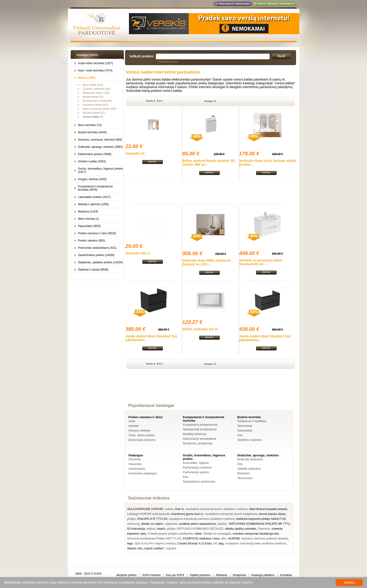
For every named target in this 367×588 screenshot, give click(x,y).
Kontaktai (286, 575)
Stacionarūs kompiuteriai (199, 439)
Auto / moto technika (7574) (95, 71)
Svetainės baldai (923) (95, 105)
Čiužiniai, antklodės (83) (96, 89)
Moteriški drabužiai (250, 459)
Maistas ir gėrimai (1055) (93, 204)
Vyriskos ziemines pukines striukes (265, 538)
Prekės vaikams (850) (92, 241)
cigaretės (171, 524)
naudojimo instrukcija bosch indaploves (231, 514)
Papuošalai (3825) (89, 226)
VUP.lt (98, 574)
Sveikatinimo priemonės (199, 482)
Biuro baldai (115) (93, 85)
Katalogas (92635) (87, 55)
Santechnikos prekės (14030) (96, 255)
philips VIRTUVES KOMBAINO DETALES (195, 529)
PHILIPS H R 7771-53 (152, 519)
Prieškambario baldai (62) (97, 101)
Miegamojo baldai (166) (96, 93)
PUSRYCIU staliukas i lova (201, 538)
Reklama (222, 575)
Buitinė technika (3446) (92, 132)
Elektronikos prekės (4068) (95, 154)
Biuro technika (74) (90, 125)
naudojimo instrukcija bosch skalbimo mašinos (217, 509)
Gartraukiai (245, 430)
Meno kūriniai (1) (88, 219)
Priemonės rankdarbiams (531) (97, 248)
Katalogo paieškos (263, 575)
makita (169, 509)
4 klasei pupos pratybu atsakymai (170, 534)
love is (179, 509)
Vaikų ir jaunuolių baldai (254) (99, 109)
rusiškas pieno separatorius (197, 524)
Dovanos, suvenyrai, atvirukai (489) (100, 140)
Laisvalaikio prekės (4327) (94, 197)
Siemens (264, 529)
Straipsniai (239, 575)
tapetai (222, 524)
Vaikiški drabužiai (249, 469)
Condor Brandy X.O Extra (195, 543)
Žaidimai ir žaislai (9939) (93, 270)
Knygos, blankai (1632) (92, 179)
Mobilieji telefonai (195, 434)
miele (198, 534)
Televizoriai (245, 426)
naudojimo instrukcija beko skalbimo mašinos (256, 543)
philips (131, 519)
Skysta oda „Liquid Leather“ (146, 548)
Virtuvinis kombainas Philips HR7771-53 (154, 538)
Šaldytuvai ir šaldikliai (252, 421)
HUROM (234, 538)
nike (224, 538)
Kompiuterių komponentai (200, 425)
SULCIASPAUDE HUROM (145, 509)
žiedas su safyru (152, 524)
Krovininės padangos (143, 473)
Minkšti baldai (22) (93, 97)
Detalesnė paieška (169, 62)
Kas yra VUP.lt (175, 575)
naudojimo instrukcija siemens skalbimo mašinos (202, 519)
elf (215, 543)
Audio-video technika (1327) (95, 63)
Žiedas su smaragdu (217, 534)
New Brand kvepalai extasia (268, 509)
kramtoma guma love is (187, 514)
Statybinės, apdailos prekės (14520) (100, 262)
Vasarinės (135, 464)
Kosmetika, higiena (196, 463)
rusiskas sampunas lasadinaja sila (256, 534)
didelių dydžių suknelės (241, 529)
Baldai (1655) (87, 78)
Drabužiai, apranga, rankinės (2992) (100, 147)
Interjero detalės (139, 430)
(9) (93, 117)
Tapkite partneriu (200, 575)
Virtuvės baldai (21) (94, 113)
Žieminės (135, 459)
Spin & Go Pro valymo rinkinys (155, 543)
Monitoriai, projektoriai (198, 443)
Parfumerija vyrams (196, 472)
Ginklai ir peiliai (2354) (92, 161)
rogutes (171, 548)
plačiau (152, 161)
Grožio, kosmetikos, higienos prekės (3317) (101, 170)
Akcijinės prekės (126, 575)
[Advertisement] (211, 193)
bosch (161, 529)
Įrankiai (133, 426)
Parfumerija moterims (197, 467)
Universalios (137, 469)
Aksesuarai (245, 478)
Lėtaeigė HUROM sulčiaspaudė (148, 514)
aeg (221, 543)
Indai (132, 421)
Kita (240, 435)
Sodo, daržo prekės (142, 435)
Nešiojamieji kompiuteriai (200, 429)
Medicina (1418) (88, 212)
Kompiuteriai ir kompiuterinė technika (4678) (95, 188)
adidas (151, 529)
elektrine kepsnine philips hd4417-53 (261, 519)
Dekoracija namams (142, 440)
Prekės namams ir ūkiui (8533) (97, 233)
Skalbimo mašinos (250, 440)
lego (130, 543)
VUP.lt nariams (151, 575)
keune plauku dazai (272, 514)
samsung (133, 524)
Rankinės (244, 473)
